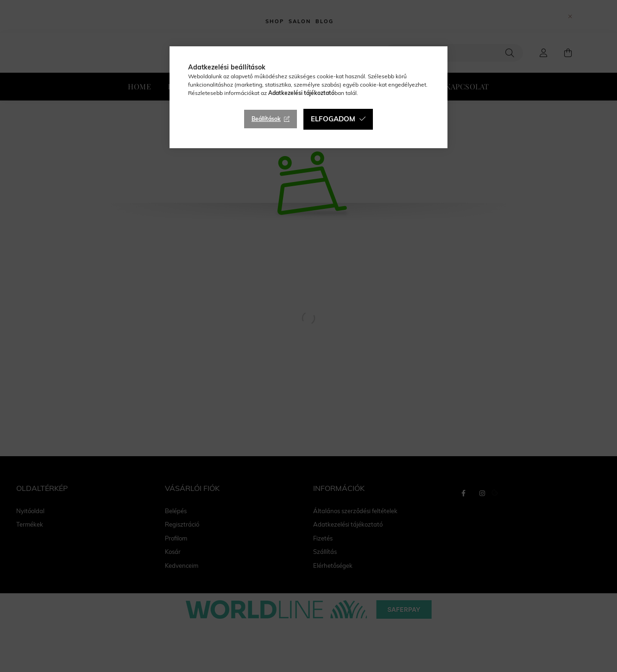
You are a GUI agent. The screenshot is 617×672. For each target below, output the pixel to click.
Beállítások (266, 119)
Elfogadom (333, 119)
